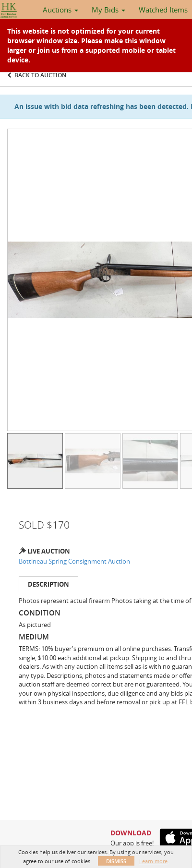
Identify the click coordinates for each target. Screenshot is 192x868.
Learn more (153, 861)
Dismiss (116, 861)
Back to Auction (40, 75)
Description (48, 584)
